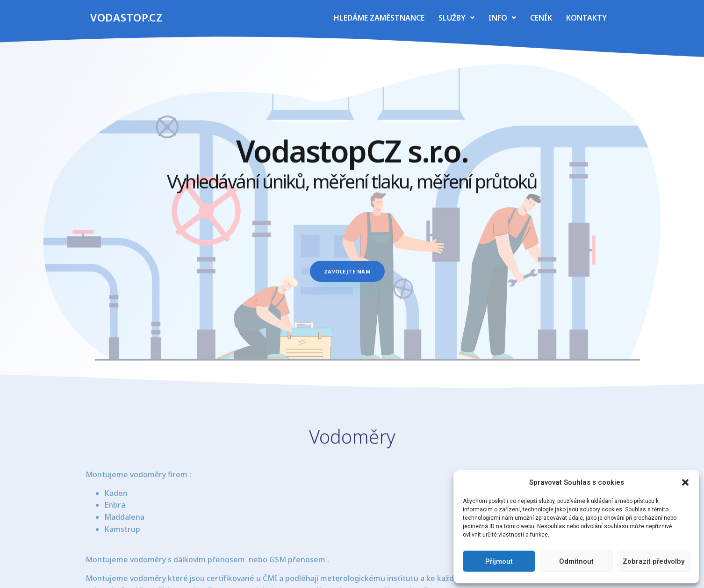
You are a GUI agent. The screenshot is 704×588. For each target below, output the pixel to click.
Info (502, 18)
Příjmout (499, 561)
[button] (685, 482)
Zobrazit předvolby (654, 561)
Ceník (541, 18)
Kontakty (586, 18)
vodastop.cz (126, 18)
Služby (456, 18)
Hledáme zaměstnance (379, 18)
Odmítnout (576, 561)
